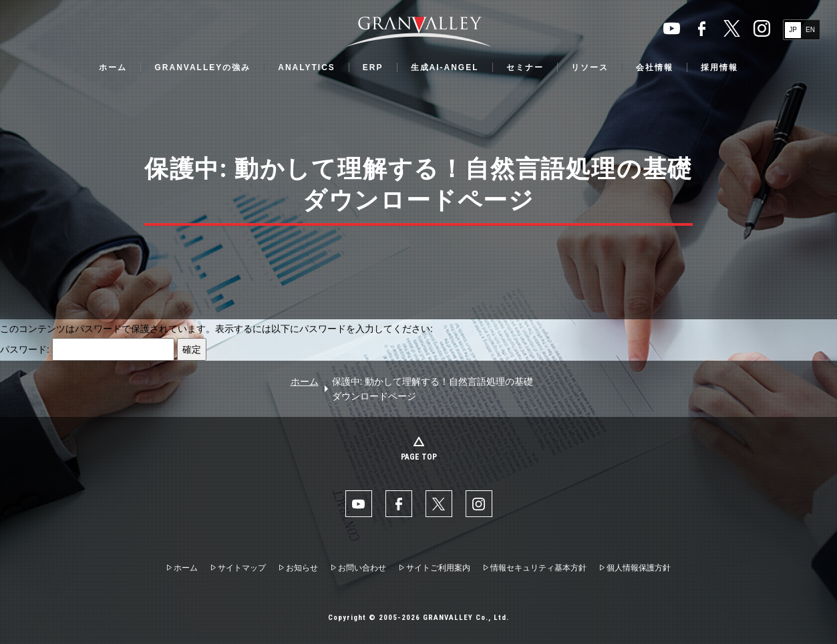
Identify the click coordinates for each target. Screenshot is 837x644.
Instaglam (762, 28)
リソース (590, 67)
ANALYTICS (307, 67)
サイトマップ (242, 568)
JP (793, 30)
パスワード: (87, 349)
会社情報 (655, 67)
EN (810, 30)
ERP (373, 67)
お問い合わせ (362, 568)
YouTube (672, 28)
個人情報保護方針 (639, 568)
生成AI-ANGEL (445, 67)
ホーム (113, 67)
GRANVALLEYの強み (202, 67)
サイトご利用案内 (438, 568)
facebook (702, 28)
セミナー (525, 67)
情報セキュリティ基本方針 (538, 568)
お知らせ (302, 568)
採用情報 (719, 67)
